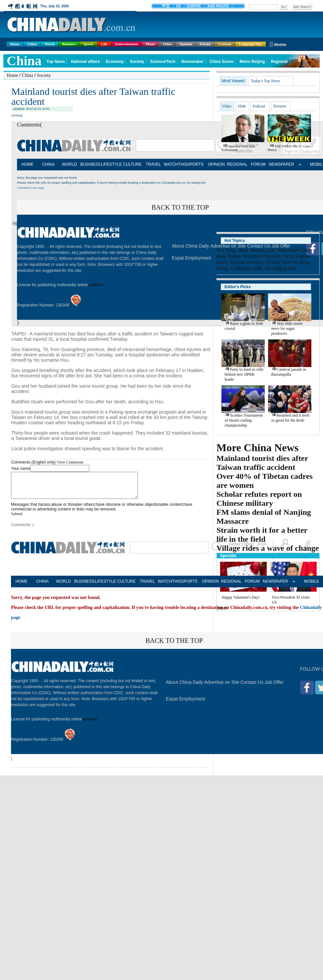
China (32, 44)
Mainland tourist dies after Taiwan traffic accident (262, 463)
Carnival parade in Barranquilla (289, 372)
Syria (289, 256)
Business (69, 44)
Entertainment (127, 44)
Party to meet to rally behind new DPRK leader (244, 374)
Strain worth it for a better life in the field (262, 535)
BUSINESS (90, 164)
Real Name (228, 256)
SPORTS (195, 164)
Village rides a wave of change (268, 548)
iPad (243, 250)
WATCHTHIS (174, 164)
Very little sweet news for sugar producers (287, 328)
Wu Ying (226, 250)
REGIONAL (237, 164)
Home (15, 44)
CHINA (48, 164)
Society (44, 75)
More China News (258, 448)
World (50, 44)
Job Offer (274, 687)
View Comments (70, 462)
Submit (17, 519)
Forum (205, 44)
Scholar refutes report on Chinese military (259, 499)
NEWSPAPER (279, 164)
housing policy (281, 268)
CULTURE (133, 164)
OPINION (216, 164)
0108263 (96, 285)
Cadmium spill (247, 268)
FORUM (258, 164)
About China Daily (190, 246)
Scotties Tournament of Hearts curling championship (244, 420)
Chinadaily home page (30, 188)
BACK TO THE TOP (180, 207)
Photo (151, 44)
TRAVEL (154, 164)
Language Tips (250, 44)
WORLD (69, 164)
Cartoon (225, 44)
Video (167, 44)
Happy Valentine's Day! (241, 597)
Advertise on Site (222, 687)
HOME (28, 164)
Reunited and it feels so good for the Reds (291, 418)
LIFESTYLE (111, 164)
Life (104, 44)
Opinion (186, 44)
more (222, 608)
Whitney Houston (262, 256)
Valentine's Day (294, 250)
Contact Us (252, 687)
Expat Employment (191, 258)
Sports (88, 44)
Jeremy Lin (262, 250)
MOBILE (312, 586)
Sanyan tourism (246, 262)
